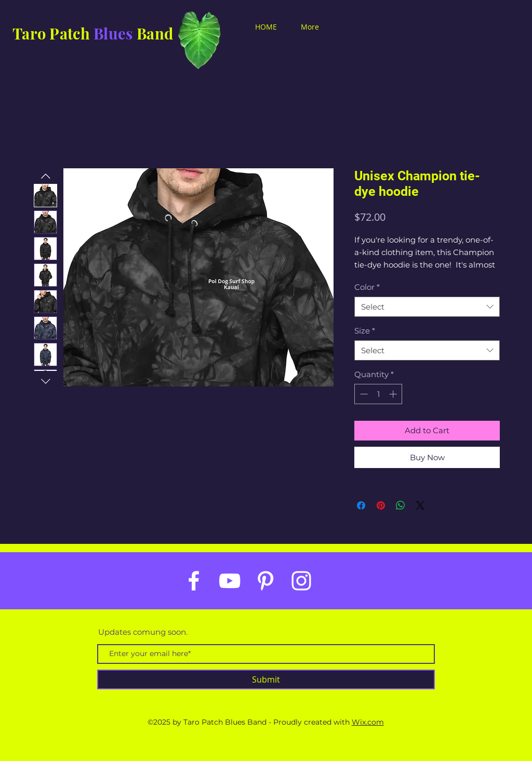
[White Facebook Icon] (194, 581)
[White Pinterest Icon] (265, 581)
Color (367, 287)
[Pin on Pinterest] (381, 505)
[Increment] (394, 394)
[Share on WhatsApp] (401, 505)
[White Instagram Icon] (301, 581)
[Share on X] (420, 505)
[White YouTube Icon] (230, 581)
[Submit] (266, 679)
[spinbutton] (378, 394)
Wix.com (368, 722)
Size (365, 331)
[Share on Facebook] (361, 505)
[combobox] (427, 307)
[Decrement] (363, 394)
